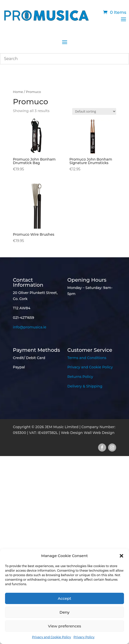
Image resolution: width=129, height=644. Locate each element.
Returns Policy (80, 377)
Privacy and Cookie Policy (51, 637)
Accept (64, 598)
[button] (121, 556)
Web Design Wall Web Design (88, 433)
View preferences (64, 626)
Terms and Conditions (87, 358)
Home (18, 92)
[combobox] (64, 59)
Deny (65, 612)
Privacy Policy (84, 637)
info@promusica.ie (30, 327)
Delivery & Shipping (85, 386)
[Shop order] (94, 111)
